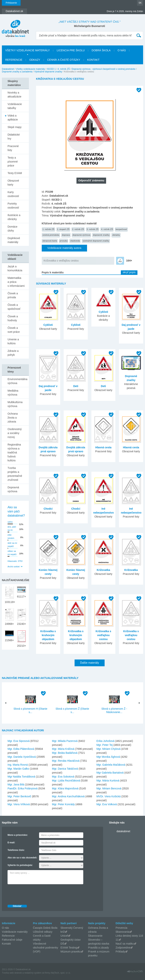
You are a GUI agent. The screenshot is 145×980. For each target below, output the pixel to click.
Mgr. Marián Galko (18, 769)
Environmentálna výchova (17, 381)
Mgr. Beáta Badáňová (65, 753)
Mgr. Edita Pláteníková (21, 749)
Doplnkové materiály (14, 240)
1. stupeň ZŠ (63, 229)
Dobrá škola (101, 50)
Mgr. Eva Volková (107, 804)
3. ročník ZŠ (93, 229)
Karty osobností (13, 194)
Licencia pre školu (71, 50)
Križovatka (103, 570)
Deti (76, 386)
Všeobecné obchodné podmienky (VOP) (46, 948)
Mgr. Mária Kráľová (63, 749)
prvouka (64, 241)
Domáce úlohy (12, 229)
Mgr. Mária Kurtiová (108, 781)
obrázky (116, 235)
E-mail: (11, 843)
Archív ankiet (14, 567)
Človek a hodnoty (13, 318)
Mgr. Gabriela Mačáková (111, 765)
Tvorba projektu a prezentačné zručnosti (15, 474)
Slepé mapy (15, 127)
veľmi (10, 522)
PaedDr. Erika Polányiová (23, 788)
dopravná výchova (81, 235)
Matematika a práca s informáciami (16, 282)
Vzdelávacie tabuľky (15, 106)
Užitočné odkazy (43, 932)
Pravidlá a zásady (98, 948)
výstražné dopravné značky (96, 241)
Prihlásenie (11, 3)
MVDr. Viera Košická (109, 796)
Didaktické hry (14, 137)
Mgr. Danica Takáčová (65, 769)
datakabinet (123, 831)
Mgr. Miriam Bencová (109, 788)
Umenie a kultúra (13, 341)
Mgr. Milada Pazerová (65, 741)
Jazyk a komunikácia (15, 268)
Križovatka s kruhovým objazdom (48, 635)
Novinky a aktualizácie (14, 95)
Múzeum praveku (71, 952)
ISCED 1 (51, 69)
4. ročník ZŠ (64, 69)
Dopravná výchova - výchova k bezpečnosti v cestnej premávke (104, 69)
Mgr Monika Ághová (108, 757)
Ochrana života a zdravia (13, 418)
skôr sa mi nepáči (12, 545)
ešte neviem (11, 536)
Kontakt (93, 60)
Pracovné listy (13, 148)
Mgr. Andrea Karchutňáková (68, 796)
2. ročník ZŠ (78, 229)
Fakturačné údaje (12, 940)
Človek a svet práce (14, 330)
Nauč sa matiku (125, 944)
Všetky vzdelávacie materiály (27, 50)
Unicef (64, 936)
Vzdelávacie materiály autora (64, 248)
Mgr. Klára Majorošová (65, 788)
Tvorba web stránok (12, 973)
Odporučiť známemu (91, 180)
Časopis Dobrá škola (45, 928)
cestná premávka (51, 235)
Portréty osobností (13, 206)
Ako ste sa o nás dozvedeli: (22, 858)
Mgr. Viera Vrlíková (19, 804)
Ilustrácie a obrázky (14, 217)
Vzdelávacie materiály (15, 932)
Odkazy (35, 60)
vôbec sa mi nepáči (12, 553)
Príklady (120, 952)
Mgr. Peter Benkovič (19, 796)
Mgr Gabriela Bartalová (110, 773)
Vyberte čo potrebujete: (20, 865)
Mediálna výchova (13, 393)
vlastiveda (75, 241)
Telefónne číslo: (16, 850)
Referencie (14, 60)
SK (140, 3)
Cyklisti (48, 325)
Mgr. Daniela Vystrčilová (22, 757)
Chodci (48, 509)
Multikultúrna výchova (15, 404)
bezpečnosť (121, 229)
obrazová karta (50, 241)
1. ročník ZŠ (48, 229)
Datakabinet (8, 69)
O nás (122, 50)
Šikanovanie (95, 936)
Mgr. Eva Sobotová (63, 777)
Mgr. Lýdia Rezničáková (66, 781)
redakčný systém (33, 973)
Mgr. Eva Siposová (19, 741)
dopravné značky (101, 235)
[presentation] (36, 893)
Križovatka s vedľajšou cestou (61, 261)
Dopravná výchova (13, 489)
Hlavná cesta (103, 447)
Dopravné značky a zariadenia (17, 72)
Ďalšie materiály (90, 663)
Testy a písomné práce (13, 162)
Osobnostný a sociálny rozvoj (15, 433)
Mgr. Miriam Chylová (109, 749)
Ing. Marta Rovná (18, 765)
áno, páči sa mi (12, 528)
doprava (66, 235)
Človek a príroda (13, 295)
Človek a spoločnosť (14, 307)
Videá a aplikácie (13, 118)
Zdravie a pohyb (13, 353)
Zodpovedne (123, 948)
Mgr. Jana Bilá (16, 784)
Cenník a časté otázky (64, 60)
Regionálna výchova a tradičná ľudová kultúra (14, 452)
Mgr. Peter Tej (105, 745)
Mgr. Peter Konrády (63, 804)
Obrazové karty (13, 183)
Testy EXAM (15, 173)
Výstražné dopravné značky (48, 72)
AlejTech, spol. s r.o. (61, 973)
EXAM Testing (69, 948)
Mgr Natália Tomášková (21, 777)
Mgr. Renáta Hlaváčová (66, 761)
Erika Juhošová (106, 741)
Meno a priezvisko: (18, 835)
